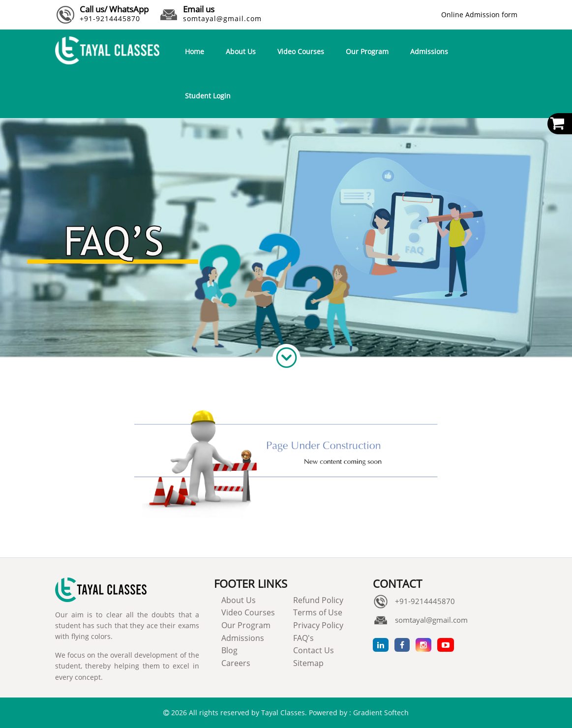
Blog (229, 650)
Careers (236, 663)
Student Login (208, 96)
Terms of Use (318, 612)
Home (195, 51)
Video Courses (301, 51)
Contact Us (314, 650)
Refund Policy (318, 600)
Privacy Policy (318, 625)
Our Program (367, 51)
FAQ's (303, 638)
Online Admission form (479, 15)
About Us (241, 51)
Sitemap (308, 663)
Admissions (429, 51)
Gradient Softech (381, 713)
